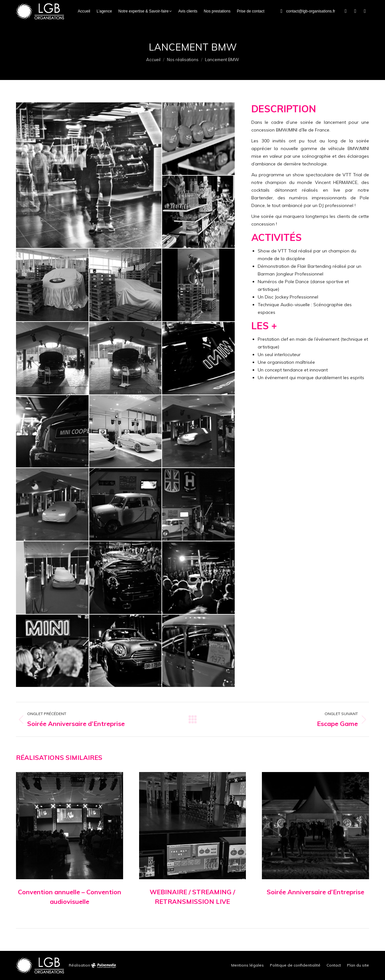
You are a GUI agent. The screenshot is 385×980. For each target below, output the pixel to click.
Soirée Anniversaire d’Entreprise (315, 892)
